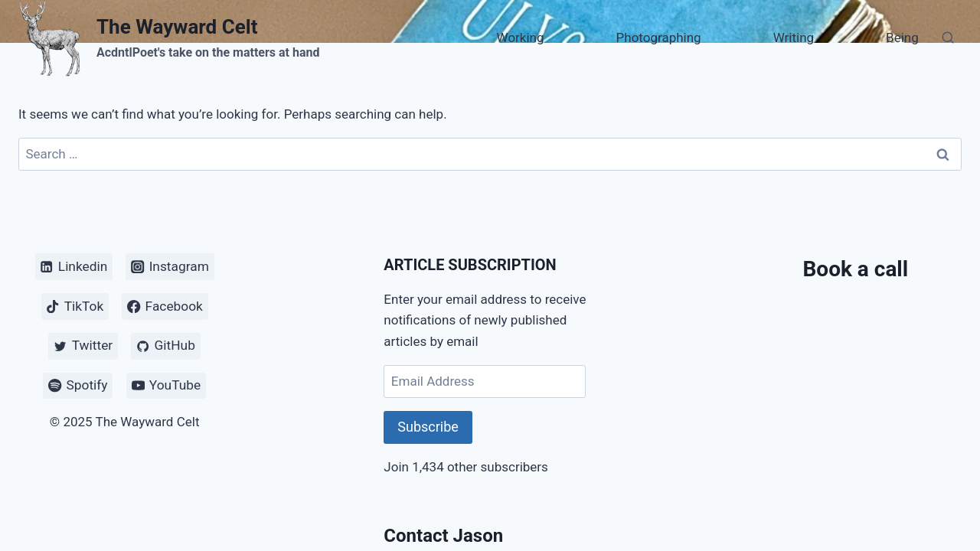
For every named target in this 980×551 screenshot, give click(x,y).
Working (521, 37)
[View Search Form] (948, 38)
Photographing (659, 37)
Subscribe (428, 427)
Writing (794, 37)
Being (902, 37)
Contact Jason (443, 536)
